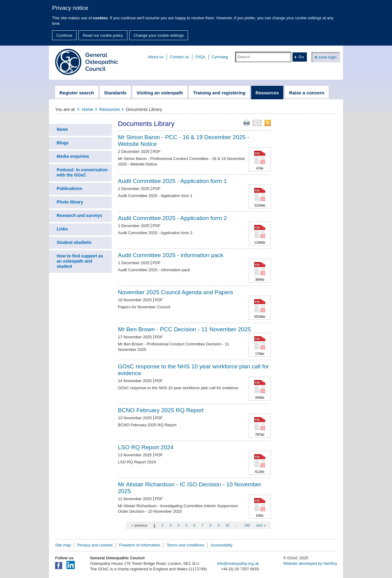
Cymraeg (220, 57)
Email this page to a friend (257, 123)
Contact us (179, 57)
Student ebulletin (74, 242)
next (259, 525)
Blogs (63, 143)
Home (87, 109)
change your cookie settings (297, 18)
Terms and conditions (185, 545)
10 (227, 525)
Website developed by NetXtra (310, 563)
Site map (63, 545)
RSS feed (268, 123)
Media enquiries (73, 156)
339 (247, 525)
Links (62, 229)
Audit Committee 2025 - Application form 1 (172, 181)
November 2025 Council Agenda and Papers (175, 292)
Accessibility (222, 545)
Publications (69, 188)
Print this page (247, 123)
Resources (110, 109)
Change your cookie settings (159, 35)
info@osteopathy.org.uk (238, 563)
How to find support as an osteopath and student (80, 261)
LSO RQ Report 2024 (146, 447)
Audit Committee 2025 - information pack (171, 255)
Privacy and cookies (95, 545)
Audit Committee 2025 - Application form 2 (172, 218)
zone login (326, 57)
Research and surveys (79, 215)
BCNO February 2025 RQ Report (161, 410)
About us (156, 57)
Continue (64, 35)
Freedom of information (140, 545)
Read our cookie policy (103, 35)
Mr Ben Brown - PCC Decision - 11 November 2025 (184, 329)
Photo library (70, 202)
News (62, 129)
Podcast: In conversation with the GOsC (82, 172)
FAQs (200, 57)
